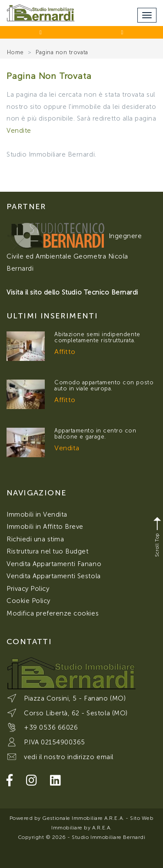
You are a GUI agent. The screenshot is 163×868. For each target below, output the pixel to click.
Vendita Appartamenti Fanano (54, 564)
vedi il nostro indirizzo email (69, 757)
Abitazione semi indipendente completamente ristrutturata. (97, 337)
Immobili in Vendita (37, 514)
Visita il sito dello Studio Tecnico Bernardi (72, 292)
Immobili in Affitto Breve (45, 527)
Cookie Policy (28, 601)
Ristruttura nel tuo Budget (48, 551)
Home (15, 52)
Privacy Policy (28, 589)
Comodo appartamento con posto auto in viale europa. (104, 385)
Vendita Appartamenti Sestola (54, 576)
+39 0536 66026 (51, 727)
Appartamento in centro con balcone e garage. (95, 434)
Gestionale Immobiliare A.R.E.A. (83, 818)
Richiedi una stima (35, 539)
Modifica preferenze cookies (53, 613)
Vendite (19, 131)
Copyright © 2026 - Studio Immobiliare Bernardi (82, 837)
